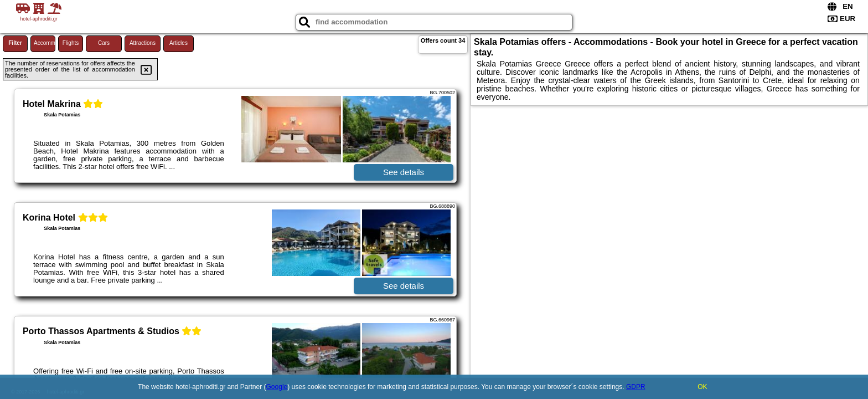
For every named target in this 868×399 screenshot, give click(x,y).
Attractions (143, 43)
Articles (179, 43)
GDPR (636, 387)
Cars (104, 43)
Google (277, 387)
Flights (71, 43)
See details (404, 172)
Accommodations (45, 43)
